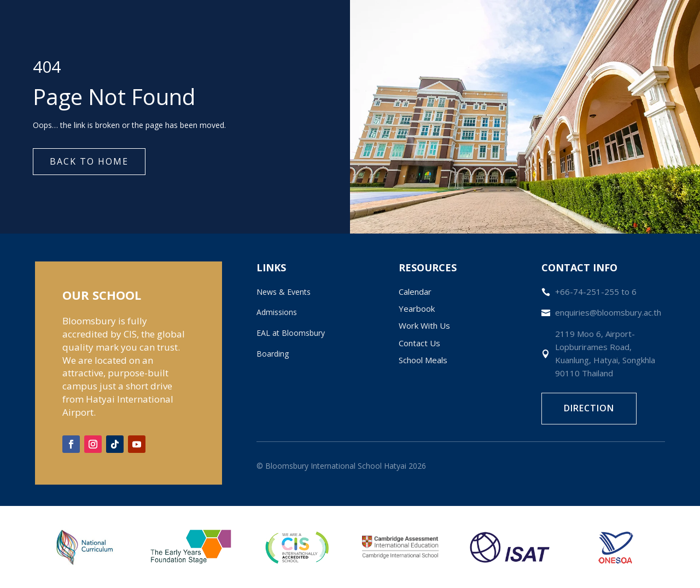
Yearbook (417, 308)
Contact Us (419, 343)
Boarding (273, 354)
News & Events (284, 292)
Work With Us (424, 325)
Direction (589, 408)
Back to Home (89, 161)
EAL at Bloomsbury (291, 333)
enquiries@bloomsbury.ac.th (608, 312)
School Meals (423, 360)
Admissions (277, 312)
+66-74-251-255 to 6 (596, 292)
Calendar (415, 292)
